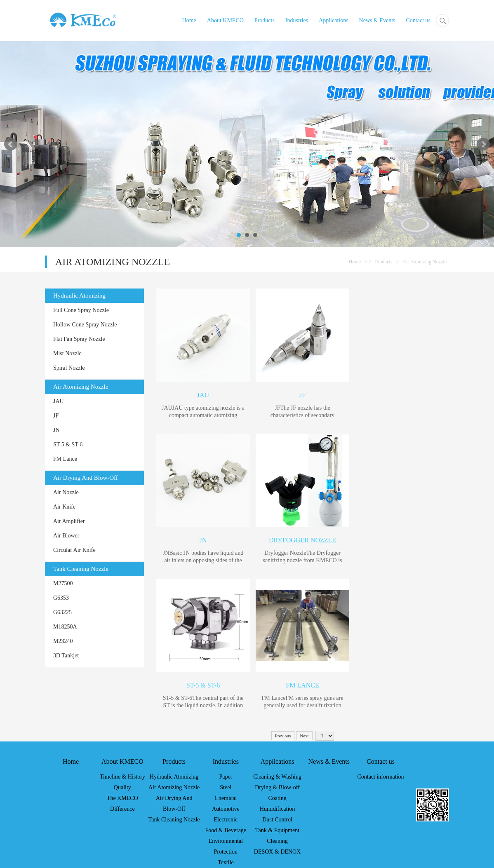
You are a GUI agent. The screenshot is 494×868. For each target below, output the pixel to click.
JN (56, 430)
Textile (226, 862)
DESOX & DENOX (278, 852)
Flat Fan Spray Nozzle (79, 339)
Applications (334, 20)
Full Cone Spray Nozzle (81, 310)
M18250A (65, 627)
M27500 (63, 583)
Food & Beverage (226, 830)
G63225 (62, 612)
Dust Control (277, 820)
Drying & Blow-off (277, 787)
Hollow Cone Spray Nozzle (85, 325)
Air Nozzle (66, 492)
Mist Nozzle (67, 353)
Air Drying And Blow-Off (86, 478)
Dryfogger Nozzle (302, 540)
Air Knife (64, 507)
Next (483, 144)
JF (56, 416)
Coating (277, 798)
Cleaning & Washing (277, 777)
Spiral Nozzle (69, 368)
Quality (122, 787)
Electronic (226, 820)
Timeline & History (122, 777)
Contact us (419, 20)
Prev (11, 144)
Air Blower (66, 536)
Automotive (226, 809)
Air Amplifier (69, 521)
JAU (59, 401)
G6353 (61, 598)
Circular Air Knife (74, 550)
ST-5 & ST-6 (68, 445)
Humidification (278, 809)
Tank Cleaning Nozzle (81, 569)
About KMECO (225, 20)
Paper (226, 777)
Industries (297, 20)
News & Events (377, 20)
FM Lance (65, 459)
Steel (226, 787)
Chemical (226, 798)
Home (189, 20)
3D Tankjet (66, 656)
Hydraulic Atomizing (79, 296)
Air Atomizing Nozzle (425, 262)
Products (265, 20)
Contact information (380, 777)
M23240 (63, 641)
